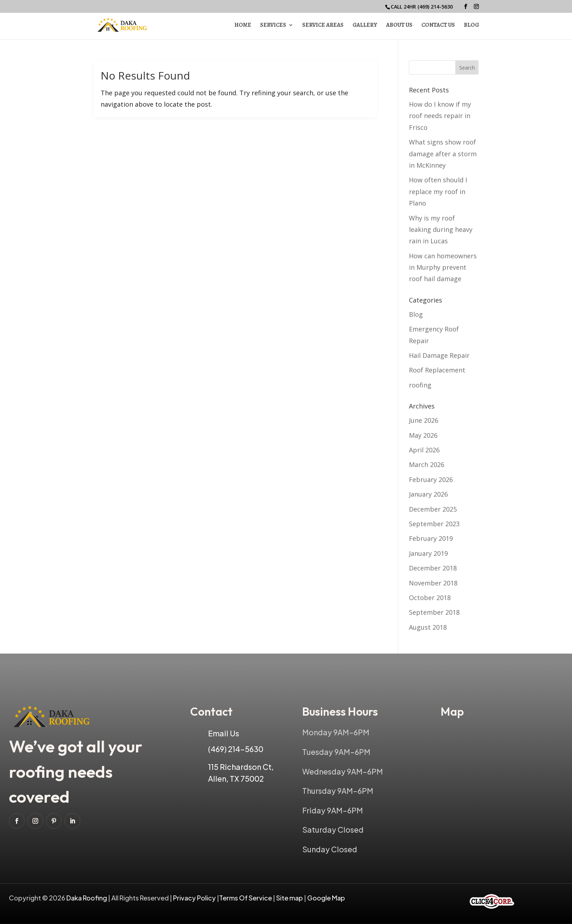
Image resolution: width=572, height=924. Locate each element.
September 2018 (434, 612)
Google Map (326, 898)
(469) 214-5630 (435, 7)
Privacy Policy (194, 898)
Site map (290, 898)
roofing (420, 385)
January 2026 (428, 494)
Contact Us (438, 26)
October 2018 (430, 598)
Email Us (224, 733)
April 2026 (424, 450)
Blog (471, 26)
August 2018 (428, 627)
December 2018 (433, 568)
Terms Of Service (246, 898)
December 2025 (433, 509)
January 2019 (428, 553)
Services (273, 26)
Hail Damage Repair (439, 355)
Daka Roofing (87, 898)
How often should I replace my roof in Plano (438, 191)
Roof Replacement (437, 370)
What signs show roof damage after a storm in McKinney (443, 154)
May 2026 (423, 435)
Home (243, 26)
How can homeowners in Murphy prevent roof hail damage (443, 267)
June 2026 (424, 420)
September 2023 (434, 524)
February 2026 (431, 479)
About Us (399, 26)
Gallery (365, 26)
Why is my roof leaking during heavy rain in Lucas (441, 230)
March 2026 (427, 464)
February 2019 (431, 538)
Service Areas (323, 26)
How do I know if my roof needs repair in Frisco (440, 116)
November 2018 (433, 583)
